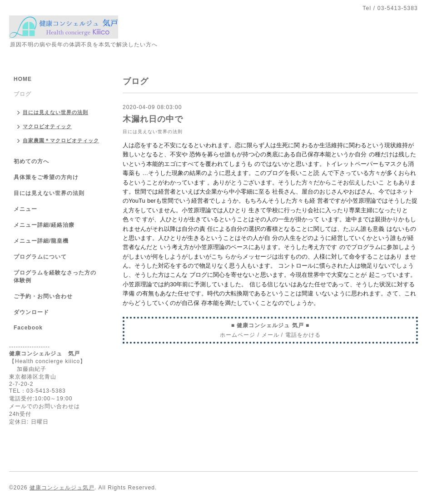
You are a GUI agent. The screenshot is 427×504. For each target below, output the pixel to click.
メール (271, 335)
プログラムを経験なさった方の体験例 (55, 277)
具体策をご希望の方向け (46, 177)
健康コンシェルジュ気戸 (62, 488)
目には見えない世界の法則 (153, 132)
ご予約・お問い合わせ (43, 296)
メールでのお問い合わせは (45, 406)
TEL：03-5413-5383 (37, 391)
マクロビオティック (47, 126)
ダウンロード (31, 312)
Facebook (28, 328)
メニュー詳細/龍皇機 (41, 241)
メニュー (25, 209)
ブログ (22, 94)
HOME (23, 79)
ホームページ (238, 335)
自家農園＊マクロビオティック (61, 140)
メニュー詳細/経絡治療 (44, 225)
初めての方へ (31, 161)
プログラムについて (40, 257)
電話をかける (303, 335)
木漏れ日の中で (153, 119)
